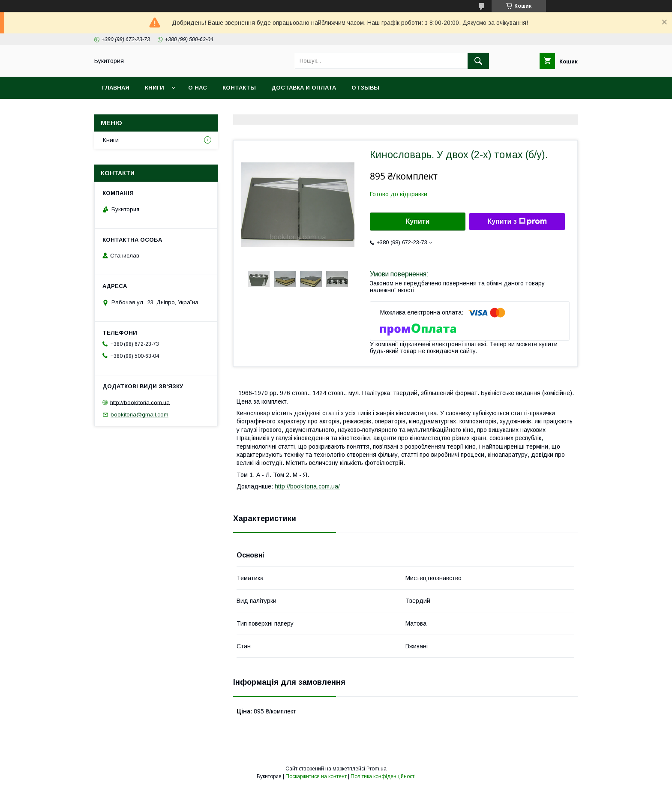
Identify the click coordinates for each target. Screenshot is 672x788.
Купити (418, 221)
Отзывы (365, 88)
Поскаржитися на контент (316, 776)
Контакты (239, 88)
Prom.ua (376, 769)
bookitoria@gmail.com (139, 415)
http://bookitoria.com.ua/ (307, 486)
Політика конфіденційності (383, 776)
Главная (116, 88)
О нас (198, 88)
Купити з (517, 222)
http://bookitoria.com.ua (140, 402)
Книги (154, 88)
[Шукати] (478, 61)
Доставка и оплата (304, 88)
